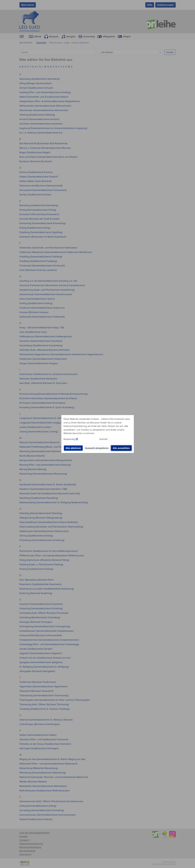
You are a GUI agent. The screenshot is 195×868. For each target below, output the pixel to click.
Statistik (103, 439)
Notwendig (69, 439)
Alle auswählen (121, 448)
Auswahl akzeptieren (97, 448)
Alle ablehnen (73, 448)
